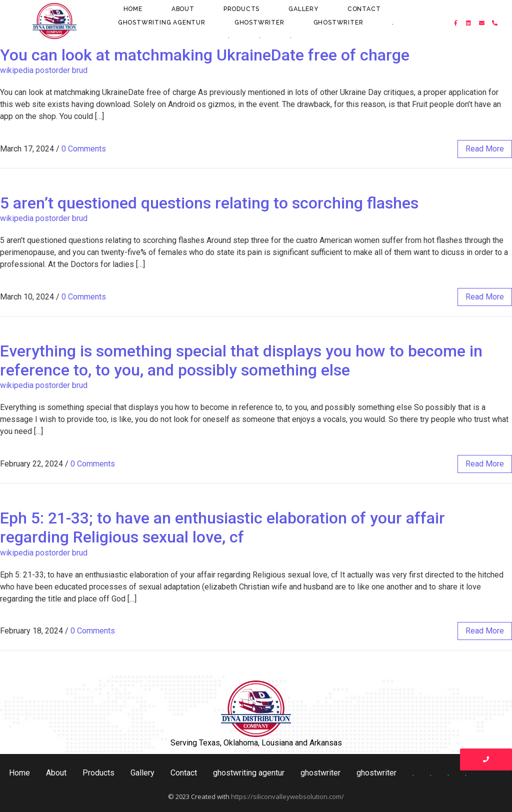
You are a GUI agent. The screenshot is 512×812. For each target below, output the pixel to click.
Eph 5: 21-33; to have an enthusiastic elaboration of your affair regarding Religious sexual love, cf (222, 527)
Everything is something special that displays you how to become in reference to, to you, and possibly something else (241, 360)
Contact (364, 9)
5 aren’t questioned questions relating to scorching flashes (209, 203)
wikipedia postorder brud (44, 70)
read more (485, 149)
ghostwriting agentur (162, 22)
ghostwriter (259, 22)
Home (133, 9)
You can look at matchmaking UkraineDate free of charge (205, 55)
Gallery (303, 9)
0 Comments (84, 149)
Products (241, 9)
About (183, 9)
